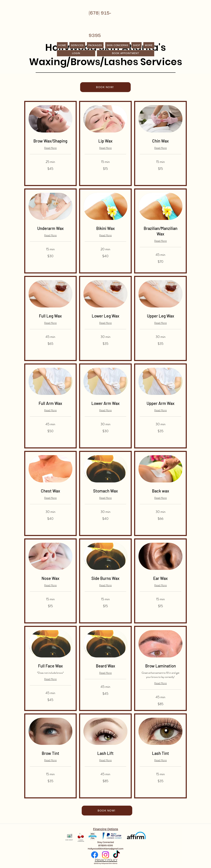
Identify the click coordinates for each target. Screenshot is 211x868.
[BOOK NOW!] (105, 87)
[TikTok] (116, 855)
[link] (51, 141)
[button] (149, 45)
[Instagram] (105, 855)
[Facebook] (95, 855)
